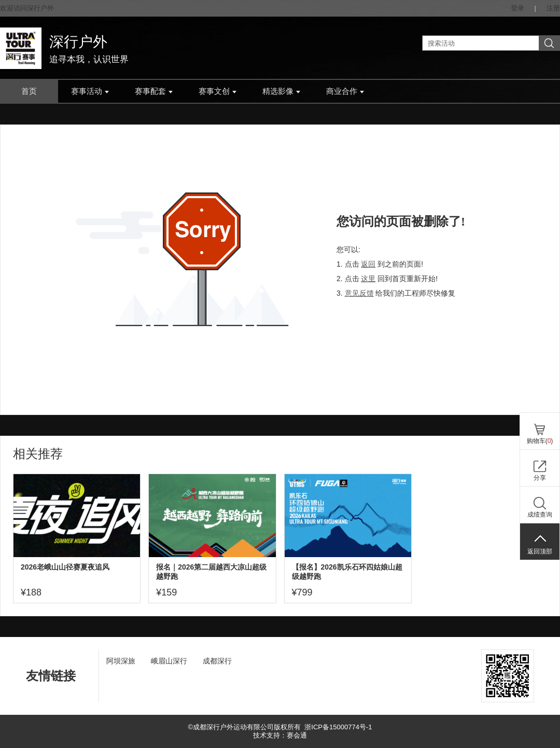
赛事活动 (90, 91)
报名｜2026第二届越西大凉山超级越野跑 (211, 572)
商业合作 (345, 91)
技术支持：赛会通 (280, 735)
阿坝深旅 (121, 661)
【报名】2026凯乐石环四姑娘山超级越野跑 (347, 572)
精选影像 (281, 91)
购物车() (540, 441)
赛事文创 (218, 91)
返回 (368, 264)
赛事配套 (154, 91)
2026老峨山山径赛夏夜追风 (65, 567)
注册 (553, 8)
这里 (368, 279)
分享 (540, 478)
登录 (517, 8)
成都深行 (217, 661)
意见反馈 (359, 293)
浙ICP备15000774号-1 (338, 727)
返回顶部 (540, 551)
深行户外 (78, 42)
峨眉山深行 (169, 661)
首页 (29, 91)
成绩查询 (540, 515)
